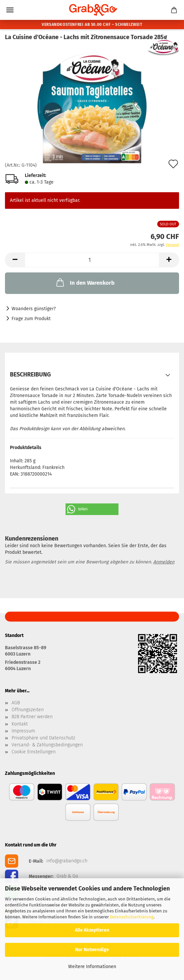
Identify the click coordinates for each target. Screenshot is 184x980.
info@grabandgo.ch (67, 861)
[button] (15, 260)
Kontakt (20, 724)
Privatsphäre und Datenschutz (43, 738)
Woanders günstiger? (34, 309)
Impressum (23, 731)
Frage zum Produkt (31, 319)
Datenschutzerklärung (132, 917)
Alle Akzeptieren (92, 930)
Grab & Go (67, 876)
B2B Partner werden (32, 717)
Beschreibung (30, 375)
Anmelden (164, 562)
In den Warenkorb (85, 282)
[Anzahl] (92, 260)
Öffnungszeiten (28, 710)
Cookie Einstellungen (34, 752)
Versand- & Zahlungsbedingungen (47, 745)
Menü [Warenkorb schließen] (10, 10)
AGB (16, 703)
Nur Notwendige (92, 950)
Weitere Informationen (92, 967)
